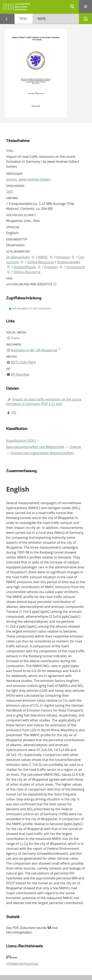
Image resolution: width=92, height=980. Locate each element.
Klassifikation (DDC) (21, 441)
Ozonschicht (76, 267)
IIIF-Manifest (20, 374)
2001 (10, 192)
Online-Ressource (41, 262)
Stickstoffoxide (25, 267)
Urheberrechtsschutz (22, 964)
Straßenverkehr (18, 257)
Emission (63, 257)
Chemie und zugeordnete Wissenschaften (42, 453)
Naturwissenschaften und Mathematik (35, 447)
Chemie (75, 447)
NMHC (43, 257)
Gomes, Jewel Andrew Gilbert (28, 179)
